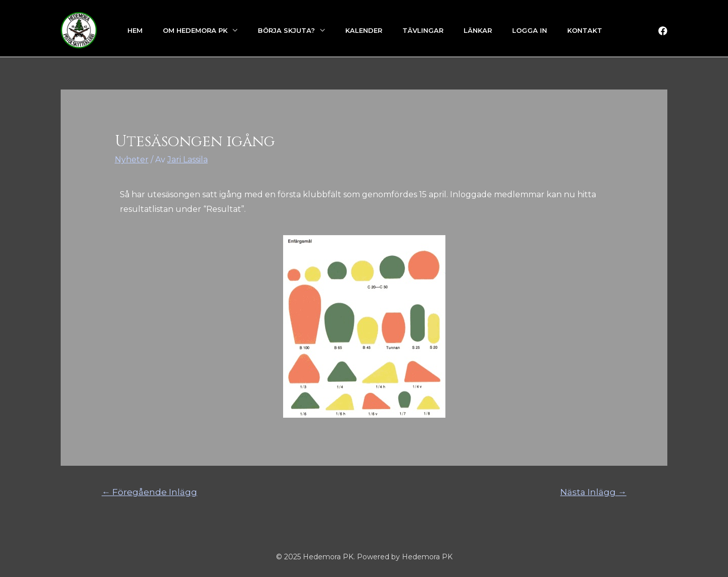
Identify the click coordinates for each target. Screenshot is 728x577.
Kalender (364, 30)
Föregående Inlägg (149, 492)
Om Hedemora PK (195, 30)
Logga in (530, 30)
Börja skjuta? (286, 30)
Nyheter (132, 160)
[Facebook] (663, 31)
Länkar (478, 30)
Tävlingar (423, 30)
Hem (135, 30)
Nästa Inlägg (593, 492)
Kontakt (585, 30)
